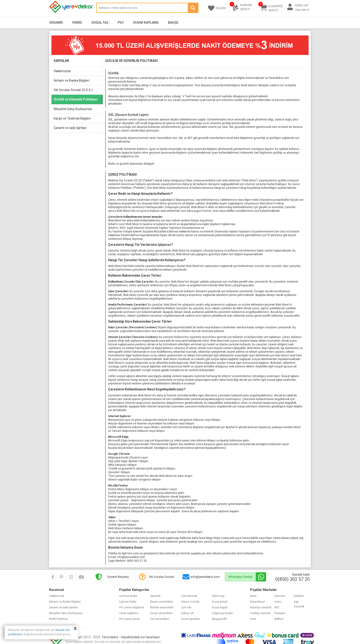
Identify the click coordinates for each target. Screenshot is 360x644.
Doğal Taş (100, 23)
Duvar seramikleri (161, 613)
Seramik (56, 23)
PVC (121, 23)
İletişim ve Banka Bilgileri (72, 80)
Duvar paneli (220, 602)
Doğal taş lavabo (222, 613)
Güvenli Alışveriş (118, 577)
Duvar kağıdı (220, 607)
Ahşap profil (219, 619)
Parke (77, 23)
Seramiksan (258, 602)
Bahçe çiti (188, 613)
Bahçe (173, 23)
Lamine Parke (128, 602)
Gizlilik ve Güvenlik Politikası (76, 99)
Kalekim (299, 596)
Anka (253, 596)
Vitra (253, 619)
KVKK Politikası (59, 619)
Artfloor (279, 619)
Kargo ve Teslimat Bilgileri (72, 118)
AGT (277, 607)
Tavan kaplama (129, 613)
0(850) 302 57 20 (292, 579)
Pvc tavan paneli (129, 619)
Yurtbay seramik (260, 613)
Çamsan (280, 596)
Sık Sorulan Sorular (162, 577)
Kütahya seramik (261, 607)
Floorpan (280, 613)
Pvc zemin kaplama (132, 607)
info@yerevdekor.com (205, 577)
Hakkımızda (62, 71)
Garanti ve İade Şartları (70, 128)
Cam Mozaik (189, 596)
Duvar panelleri (191, 619)
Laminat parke (128, 596)
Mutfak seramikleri (162, 607)
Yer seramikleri (160, 619)
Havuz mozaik (190, 602)
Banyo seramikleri (162, 602)
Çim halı (186, 607)
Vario (278, 602)
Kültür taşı (218, 596)
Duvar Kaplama (146, 23)
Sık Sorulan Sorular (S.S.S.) (73, 90)
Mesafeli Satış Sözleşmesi (73, 109)
